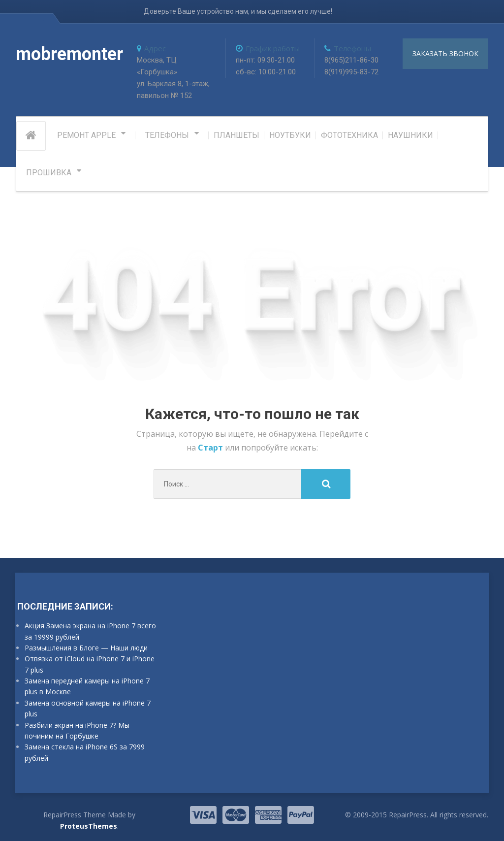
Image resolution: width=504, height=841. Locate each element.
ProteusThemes (89, 826)
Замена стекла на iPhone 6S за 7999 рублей (85, 752)
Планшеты (236, 135)
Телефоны (167, 135)
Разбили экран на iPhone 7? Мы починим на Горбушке (77, 730)
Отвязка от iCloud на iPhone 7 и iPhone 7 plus (90, 664)
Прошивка (49, 173)
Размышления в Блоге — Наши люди (86, 648)
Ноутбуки (290, 135)
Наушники (410, 135)
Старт (211, 448)
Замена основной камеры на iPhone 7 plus (88, 708)
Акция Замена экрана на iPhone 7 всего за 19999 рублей (90, 631)
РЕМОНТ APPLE (86, 135)
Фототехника (349, 135)
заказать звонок (445, 53)
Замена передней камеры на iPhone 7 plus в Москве (87, 686)
